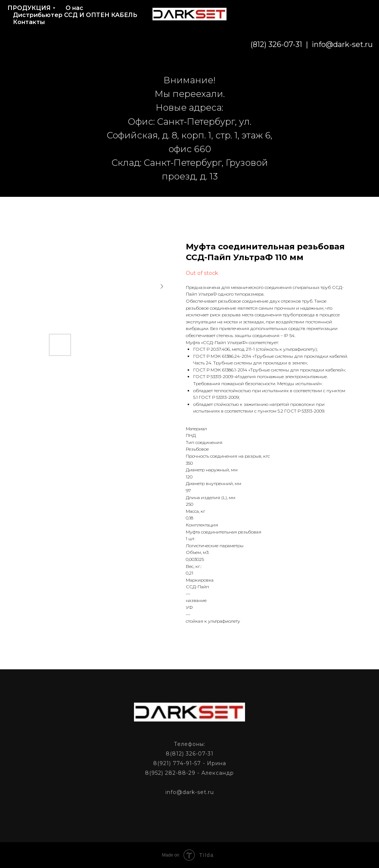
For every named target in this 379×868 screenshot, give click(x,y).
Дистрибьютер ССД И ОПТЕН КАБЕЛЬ (75, 15)
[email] (332, 44)
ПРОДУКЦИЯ (29, 8)
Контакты (29, 22)
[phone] (348, 44)
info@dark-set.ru (288, 44)
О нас (74, 8)
